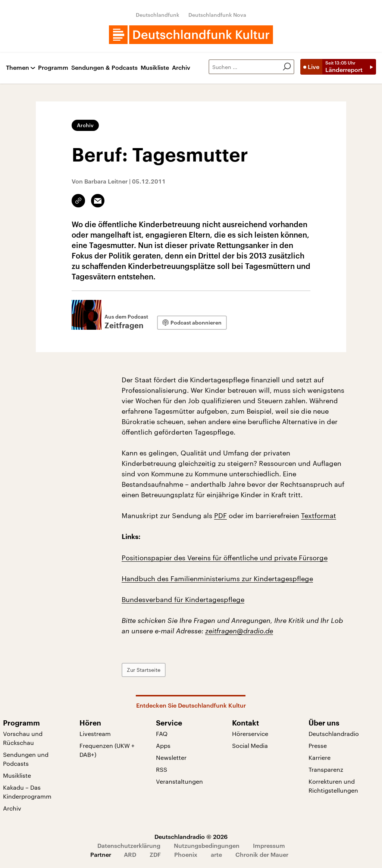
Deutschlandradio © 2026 (191, 836)
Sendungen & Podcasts (104, 68)
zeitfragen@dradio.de (239, 631)
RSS (162, 769)
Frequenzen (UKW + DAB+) (107, 750)
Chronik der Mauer (262, 854)
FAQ (162, 734)
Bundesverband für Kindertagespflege (183, 599)
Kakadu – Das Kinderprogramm (27, 792)
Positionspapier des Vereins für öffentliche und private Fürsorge (225, 558)
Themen (18, 68)
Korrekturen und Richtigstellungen (333, 786)
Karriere (320, 757)
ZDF (155, 854)
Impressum (269, 845)
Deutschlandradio (334, 734)
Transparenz (326, 769)
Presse (318, 745)
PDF (220, 516)
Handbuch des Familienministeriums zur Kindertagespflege (217, 579)
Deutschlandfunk (158, 15)
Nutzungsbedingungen (207, 845)
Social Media (250, 745)
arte (216, 854)
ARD (130, 854)
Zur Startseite (144, 670)
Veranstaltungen (179, 781)
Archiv (181, 68)
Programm (53, 68)
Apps (163, 745)
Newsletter (171, 757)
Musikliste (155, 68)
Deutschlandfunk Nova (217, 15)
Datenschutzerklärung (129, 845)
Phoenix (186, 854)
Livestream (95, 734)
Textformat (319, 516)
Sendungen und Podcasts (26, 759)
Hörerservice (250, 734)
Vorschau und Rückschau (23, 738)
